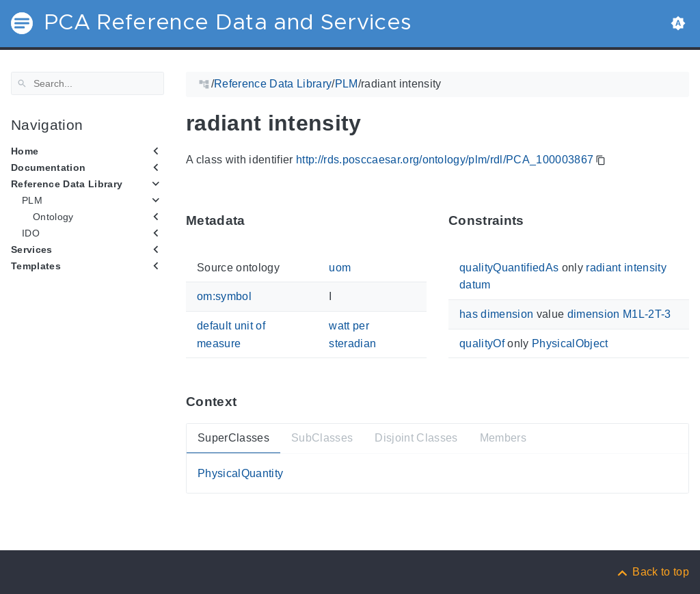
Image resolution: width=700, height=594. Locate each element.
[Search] (87, 83)
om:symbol (224, 296)
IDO (31, 233)
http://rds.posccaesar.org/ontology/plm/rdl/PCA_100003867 (445, 160)
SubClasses (322, 438)
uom (340, 268)
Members (503, 438)
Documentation (48, 167)
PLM (32, 200)
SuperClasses (233, 438)
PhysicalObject (570, 343)
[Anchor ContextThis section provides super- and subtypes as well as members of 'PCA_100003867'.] (247, 402)
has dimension (496, 314)
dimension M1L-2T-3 (619, 314)
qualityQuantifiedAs (509, 268)
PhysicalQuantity (240, 473)
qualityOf (482, 343)
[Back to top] (652, 572)
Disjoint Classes (416, 438)
